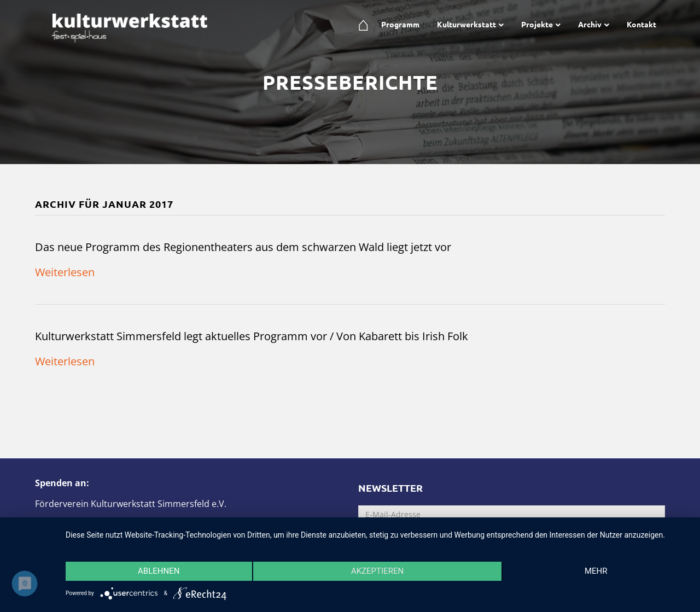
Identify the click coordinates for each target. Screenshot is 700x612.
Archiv (590, 24)
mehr (596, 571)
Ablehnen (159, 571)
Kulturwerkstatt (466, 24)
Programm (400, 24)
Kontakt (641, 24)
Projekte (537, 24)
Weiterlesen (65, 272)
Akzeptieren (377, 571)
